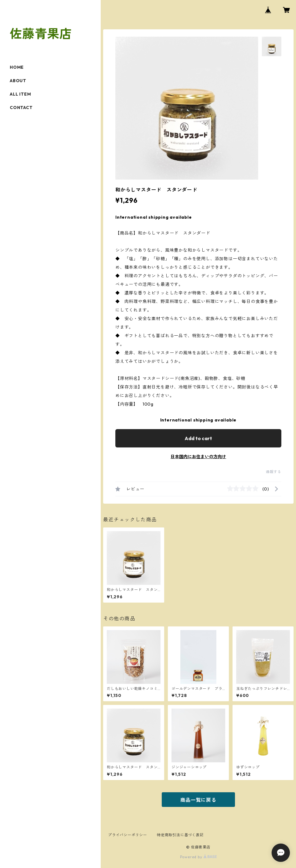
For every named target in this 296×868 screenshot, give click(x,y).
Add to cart (198, 438)
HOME (17, 67)
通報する (274, 472)
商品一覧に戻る (198, 800)
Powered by (199, 857)
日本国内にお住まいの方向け (198, 457)
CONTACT (21, 108)
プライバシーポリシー (128, 835)
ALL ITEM (20, 94)
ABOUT (18, 81)
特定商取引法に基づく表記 (180, 835)
